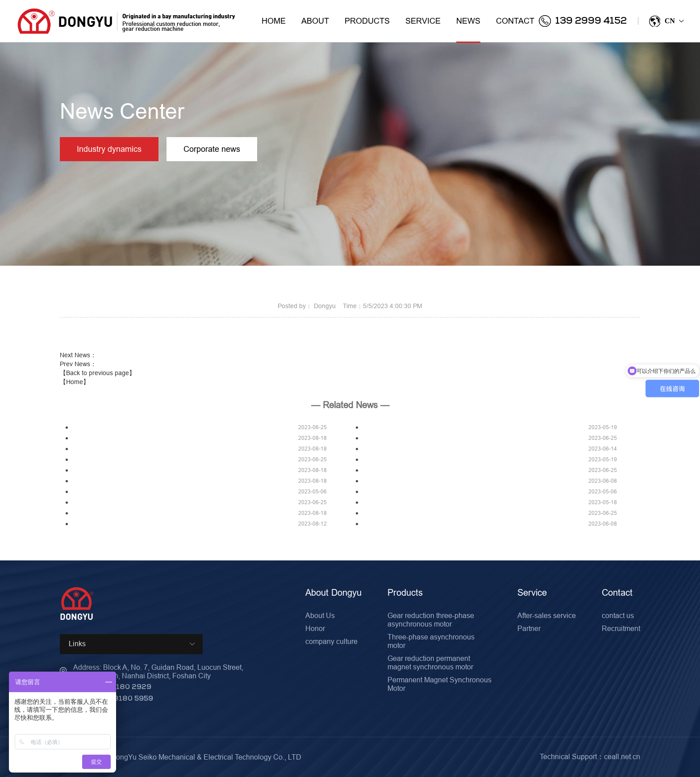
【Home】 (75, 382)
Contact (515, 21)
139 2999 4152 (583, 21)
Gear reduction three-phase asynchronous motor (431, 620)
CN (666, 21)
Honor (315, 628)
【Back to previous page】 (98, 373)
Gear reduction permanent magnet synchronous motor (430, 662)
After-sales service (547, 615)
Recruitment (621, 628)
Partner (529, 628)
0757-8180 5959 (123, 699)
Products (367, 21)
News (468, 29)
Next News (78, 355)
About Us (320, 615)
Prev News (78, 364)
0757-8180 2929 (121, 687)
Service (423, 21)
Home (274, 21)
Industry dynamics (110, 149)
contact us (618, 615)
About (315, 21)
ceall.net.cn (622, 756)
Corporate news (215, 149)
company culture (331, 641)
